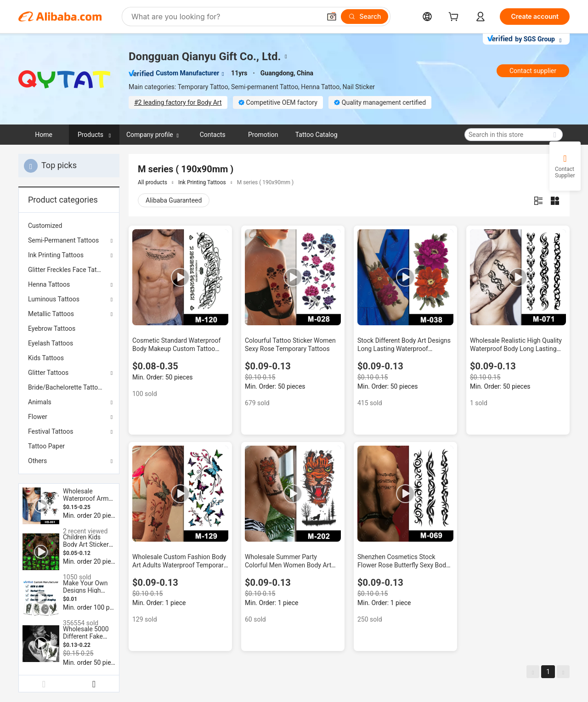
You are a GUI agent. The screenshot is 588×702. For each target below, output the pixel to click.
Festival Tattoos (51, 431)
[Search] (365, 17)
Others (37, 461)
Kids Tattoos (46, 358)
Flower (38, 417)
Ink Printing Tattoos (56, 255)
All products (153, 182)
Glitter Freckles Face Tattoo (67, 270)
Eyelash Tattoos (51, 343)
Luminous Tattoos (54, 299)
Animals (40, 402)
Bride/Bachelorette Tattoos (66, 387)
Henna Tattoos (49, 284)
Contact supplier (533, 71)
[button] (332, 17)
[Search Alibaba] (225, 17)
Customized (45, 226)
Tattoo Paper (46, 446)
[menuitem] (69, 226)
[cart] (455, 18)
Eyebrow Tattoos (52, 328)
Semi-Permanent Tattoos (63, 240)
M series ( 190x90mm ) (266, 182)
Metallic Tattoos (51, 314)
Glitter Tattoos (48, 373)
